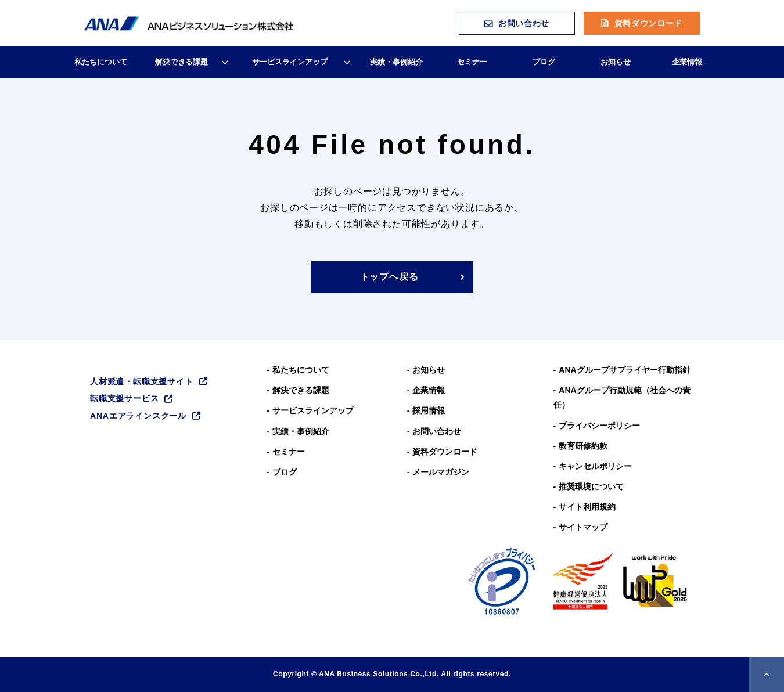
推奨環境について (591, 486)
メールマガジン (441, 472)
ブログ (544, 62)
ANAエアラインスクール (138, 416)
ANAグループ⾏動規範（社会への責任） (622, 397)
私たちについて (101, 62)
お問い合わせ (524, 23)
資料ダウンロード (649, 23)
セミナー (472, 62)
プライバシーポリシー (599, 426)
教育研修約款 (583, 446)
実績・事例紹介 (396, 62)
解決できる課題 (181, 62)
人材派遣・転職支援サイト (142, 381)
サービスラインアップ (290, 62)
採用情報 (429, 410)
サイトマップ (583, 527)
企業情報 (687, 62)
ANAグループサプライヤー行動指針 (624, 370)
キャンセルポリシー (595, 466)
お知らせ (616, 62)
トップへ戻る (389, 277)
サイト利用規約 (587, 507)
